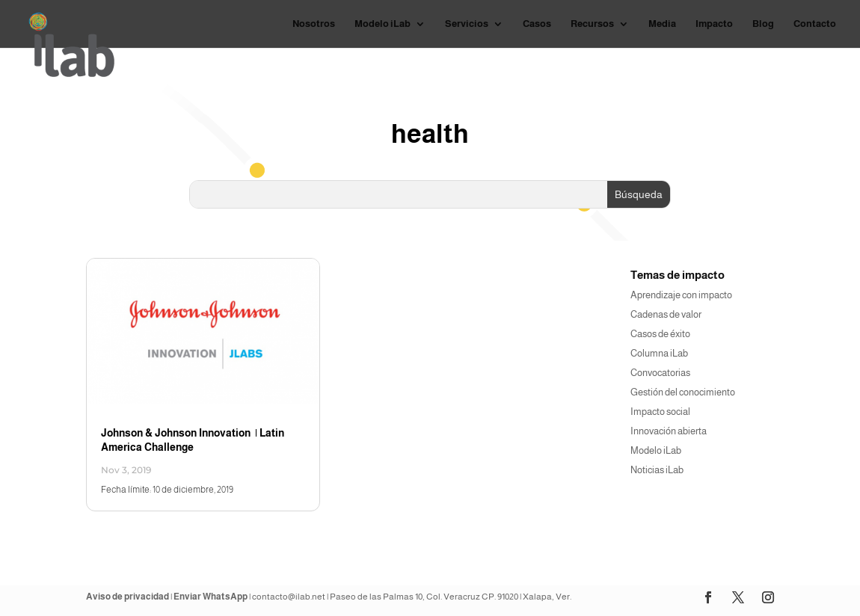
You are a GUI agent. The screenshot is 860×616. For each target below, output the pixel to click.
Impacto (714, 24)
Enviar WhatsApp (211, 597)
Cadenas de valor (666, 314)
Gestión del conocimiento (683, 392)
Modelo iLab (383, 24)
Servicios (467, 24)
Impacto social (660, 412)
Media (662, 24)
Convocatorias (660, 373)
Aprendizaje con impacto (681, 295)
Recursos (592, 24)
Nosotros (314, 24)
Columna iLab (659, 353)
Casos (537, 24)
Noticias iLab (657, 470)
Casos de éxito (660, 334)
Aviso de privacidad (128, 597)
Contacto (815, 24)
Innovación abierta (669, 431)
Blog (763, 24)
